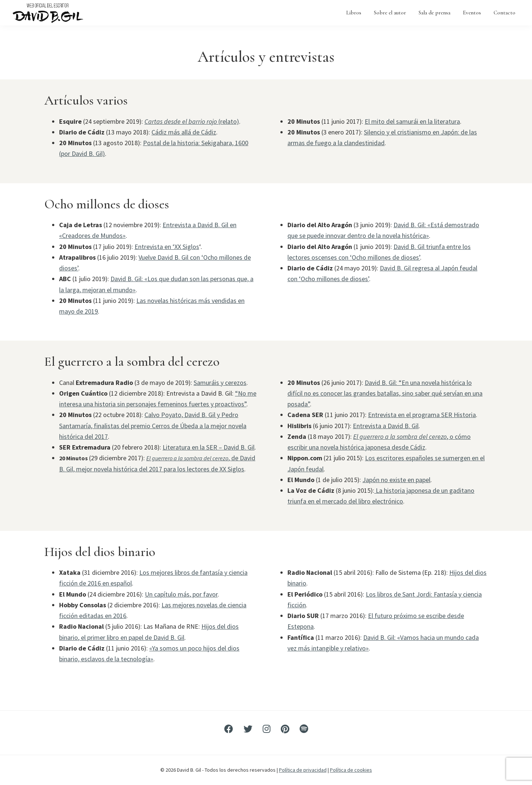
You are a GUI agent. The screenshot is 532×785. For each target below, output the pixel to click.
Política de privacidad (303, 770)
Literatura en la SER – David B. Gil (209, 447)
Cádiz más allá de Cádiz (184, 132)
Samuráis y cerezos (220, 383)
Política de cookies (351, 770)
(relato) (192, 121)
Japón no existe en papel (396, 480)
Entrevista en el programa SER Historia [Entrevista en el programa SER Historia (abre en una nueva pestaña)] (422, 415)
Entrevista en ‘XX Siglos (167, 247)
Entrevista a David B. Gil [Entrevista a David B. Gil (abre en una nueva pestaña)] (386, 426)
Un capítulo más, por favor (181, 594)
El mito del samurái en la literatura (412, 121)
